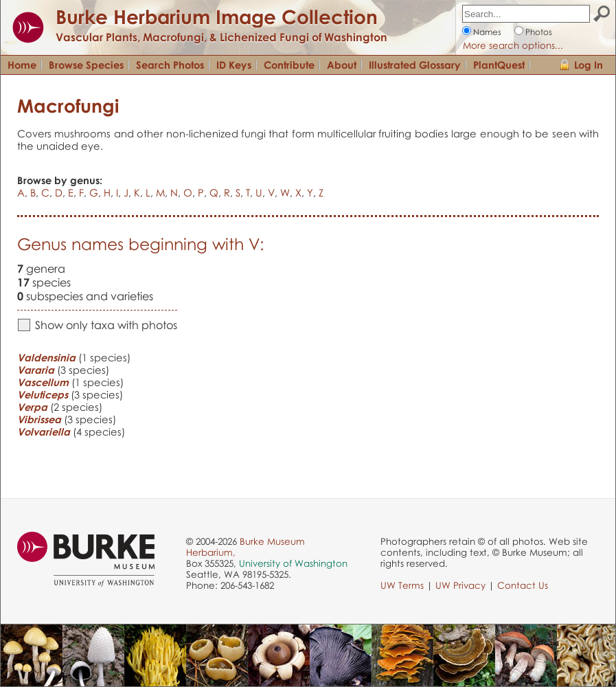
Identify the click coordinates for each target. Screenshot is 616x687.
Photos (539, 32)
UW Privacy (460, 585)
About (342, 65)
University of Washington (293, 563)
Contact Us (523, 585)
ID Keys (234, 65)
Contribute (289, 65)
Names (487, 32)
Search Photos (170, 65)
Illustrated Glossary (415, 65)
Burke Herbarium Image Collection (217, 16)
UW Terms (402, 585)
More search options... (513, 45)
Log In (589, 65)
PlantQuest (499, 65)
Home (22, 65)
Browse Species (86, 65)
